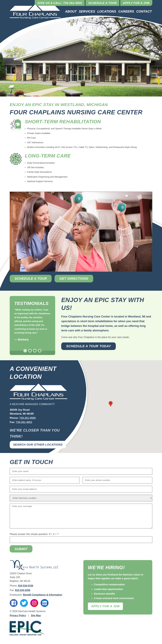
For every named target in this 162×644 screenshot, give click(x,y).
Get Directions (74, 279)
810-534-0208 (23, 590)
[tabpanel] (32, 325)
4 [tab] (40, 351)
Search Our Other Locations (38, 445)
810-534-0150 (26, 586)
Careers (126, 11)
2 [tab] (30, 351)
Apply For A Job (105, 606)
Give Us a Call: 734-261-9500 (60, 3)
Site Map (36, 615)
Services (87, 11)
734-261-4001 (24, 422)
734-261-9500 (28, 418)
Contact (144, 11)
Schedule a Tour (102, 3)
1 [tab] (25, 351)
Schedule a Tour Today (89, 346)
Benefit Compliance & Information (43, 595)
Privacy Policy (18, 615)
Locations (107, 11)
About (71, 11)
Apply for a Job (136, 3)
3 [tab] (35, 351)
